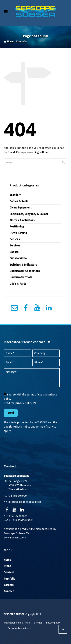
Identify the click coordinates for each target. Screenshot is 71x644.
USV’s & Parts (18, 284)
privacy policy (24, 403)
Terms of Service (46, 427)
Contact (9, 591)
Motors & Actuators (22, 220)
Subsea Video (18, 258)
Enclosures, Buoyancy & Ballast (29, 214)
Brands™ (15, 195)
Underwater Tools (21, 277)
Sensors (15, 239)
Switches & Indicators (23, 265)
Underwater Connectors (25, 271)
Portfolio (10, 579)
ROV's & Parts (18, 233)
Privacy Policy (22, 427)
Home (7, 560)
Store (7, 566)
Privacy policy (53, 623)
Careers (9, 585)
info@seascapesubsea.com (25, 502)
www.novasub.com (15, 538)
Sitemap (38, 623)
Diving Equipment (21, 208)
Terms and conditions (19, 628)
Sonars (14, 252)
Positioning (17, 227)
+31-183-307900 (17, 496)
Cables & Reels (19, 201)
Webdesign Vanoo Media (17, 623)
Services (15, 246)
